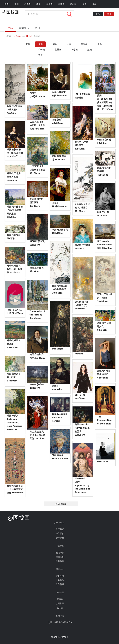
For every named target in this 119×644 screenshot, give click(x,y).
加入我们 (60, 533)
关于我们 (60, 529)
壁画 (84, 4)
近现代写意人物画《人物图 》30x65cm (82, 208)
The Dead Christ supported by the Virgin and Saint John (83, 485)
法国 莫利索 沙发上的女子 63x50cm (14, 377)
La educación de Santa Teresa (59, 417)
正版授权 (60, 580)
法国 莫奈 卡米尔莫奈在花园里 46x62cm (37, 170)
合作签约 (60, 584)
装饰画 (50, 4)
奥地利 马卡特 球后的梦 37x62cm (81, 145)
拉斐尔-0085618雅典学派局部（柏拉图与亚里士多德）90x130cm (105, 102)
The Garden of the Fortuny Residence (37, 315)
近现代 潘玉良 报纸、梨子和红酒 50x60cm (15, 269)
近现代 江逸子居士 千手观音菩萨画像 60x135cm (15, 489)
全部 (40, 44)
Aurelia (79, 354)
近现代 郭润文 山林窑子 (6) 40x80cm (81, 305)
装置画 (61, 4)
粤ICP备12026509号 (60, 637)
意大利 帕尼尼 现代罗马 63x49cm (36, 203)
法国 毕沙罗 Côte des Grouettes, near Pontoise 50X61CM (15, 423)
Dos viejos (58, 349)
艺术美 (60, 608)
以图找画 (60, 603)
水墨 (38, 4)
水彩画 (73, 4)
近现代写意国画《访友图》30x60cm (15, 110)
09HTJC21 (102, 462)
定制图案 (60, 576)
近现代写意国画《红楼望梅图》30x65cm (60, 289)
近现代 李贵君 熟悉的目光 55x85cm (104, 374)
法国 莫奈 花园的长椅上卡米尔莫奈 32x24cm (37, 125)
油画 (17, 4)
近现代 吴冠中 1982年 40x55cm (104, 171)
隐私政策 (60, 561)
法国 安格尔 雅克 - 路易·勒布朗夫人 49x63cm (15, 153)
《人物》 (18, 36)
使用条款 (60, 553)
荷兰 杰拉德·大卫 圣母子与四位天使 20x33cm (37, 435)
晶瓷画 (28, 4)
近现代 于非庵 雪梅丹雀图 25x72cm (14, 177)
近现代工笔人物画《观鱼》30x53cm (105, 298)
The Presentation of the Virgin (104, 420)
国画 (7, 4)
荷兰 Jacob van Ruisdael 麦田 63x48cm (105, 245)
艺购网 (60, 599)
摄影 (94, 4)
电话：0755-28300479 (60, 622)
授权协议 (60, 557)
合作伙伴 (60, 538)
